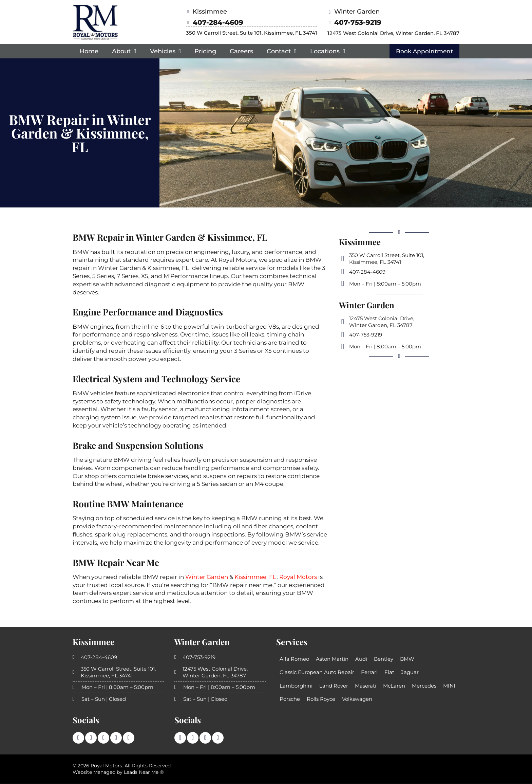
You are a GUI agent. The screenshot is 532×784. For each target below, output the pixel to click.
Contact (282, 51)
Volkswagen (357, 699)
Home (89, 51)
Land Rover (334, 686)
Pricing (205, 51)
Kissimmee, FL (255, 577)
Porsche (290, 699)
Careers (241, 51)
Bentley (384, 659)
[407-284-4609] (189, 23)
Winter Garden (207, 577)
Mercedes (424, 686)
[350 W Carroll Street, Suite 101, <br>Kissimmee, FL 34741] (343, 259)
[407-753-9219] (331, 23)
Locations (328, 51)
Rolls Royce (321, 699)
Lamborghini (296, 686)
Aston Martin (332, 659)
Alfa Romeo (294, 659)
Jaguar (410, 672)
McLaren (394, 686)
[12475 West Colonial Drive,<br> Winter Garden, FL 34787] (343, 322)
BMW (407, 659)
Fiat (389, 672)
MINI (449, 686)
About (124, 51)
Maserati (366, 686)
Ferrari (369, 672)
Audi (361, 659)
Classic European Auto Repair (317, 672)
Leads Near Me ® (144, 772)
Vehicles (166, 51)
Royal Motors (298, 577)
